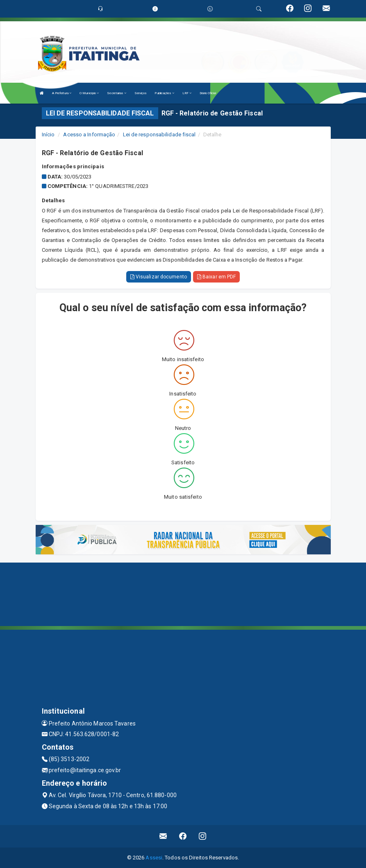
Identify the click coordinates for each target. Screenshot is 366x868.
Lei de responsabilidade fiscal (159, 134)
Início (48, 134)
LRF (187, 93)
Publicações (164, 93)
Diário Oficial (208, 93)
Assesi (154, 858)
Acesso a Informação (89, 134)
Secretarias (116, 93)
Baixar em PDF (217, 277)
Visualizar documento (159, 277)
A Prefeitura (62, 93)
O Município (89, 93)
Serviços (141, 93)
